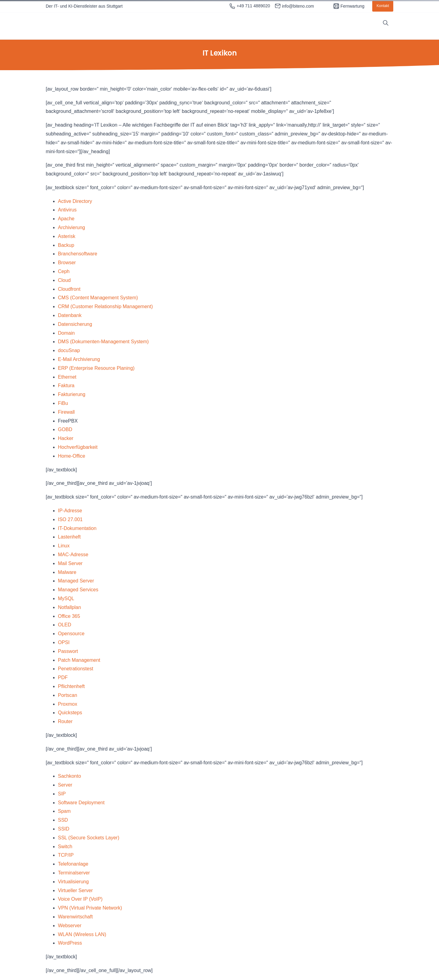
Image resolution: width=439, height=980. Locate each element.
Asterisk (67, 236)
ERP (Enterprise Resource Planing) (96, 368)
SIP (62, 794)
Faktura (66, 386)
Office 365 (69, 616)
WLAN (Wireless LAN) (82, 934)
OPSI (64, 642)
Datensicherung (75, 324)
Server (65, 785)
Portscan (68, 695)
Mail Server (70, 563)
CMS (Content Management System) (98, 298)
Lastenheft (69, 537)
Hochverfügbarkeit (78, 447)
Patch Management (79, 660)
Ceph (64, 271)
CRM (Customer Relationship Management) (105, 306)
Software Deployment (81, 803)
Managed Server (76, 581)
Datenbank (70, 315)
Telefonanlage (73, 864)
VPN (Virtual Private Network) (90, 908)
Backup (66, 245)
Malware (67, 572)
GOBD (65, 429)
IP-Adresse (70, 511)
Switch (65, 847)
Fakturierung (72, 394)
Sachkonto (70, 776)
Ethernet (67, 377)
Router (65, 721)
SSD (63, 820)
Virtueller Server (75, 890)
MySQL (66, 598)
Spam (64, 811)
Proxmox (68, 704)
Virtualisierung (73, 882)
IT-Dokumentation (77, 528)
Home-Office (72, 456)
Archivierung (71, 227)
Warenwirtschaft (75, 917)
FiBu (63, 403)
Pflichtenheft (71, 686)
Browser (67, 263)
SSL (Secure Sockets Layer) (89, 838)
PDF (63, 677)
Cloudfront (69, 289)
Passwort (68, 651)
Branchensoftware (78, 254)
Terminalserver (74, 873)
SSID (64, 829)
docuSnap (69, 350)
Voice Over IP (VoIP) (80, 899)
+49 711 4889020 (250, 6)
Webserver (70, 926)
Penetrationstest (76, 669)
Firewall (66, 412)
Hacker (66, 438)
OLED (65, 625)
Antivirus (67, 210)
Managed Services (78, 590)
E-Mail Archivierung (79, 359)
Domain (66, 333)
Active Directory (75, 201)
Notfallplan (70, 607)
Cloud (64, 280)
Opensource (71, 634)
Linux (64, 546)
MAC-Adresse (73, 555)
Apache (66, 219)
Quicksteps (70, 713)
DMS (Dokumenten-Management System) (103, 342)
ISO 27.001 (70, 519)
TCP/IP (66, 855)
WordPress (70, 943)
